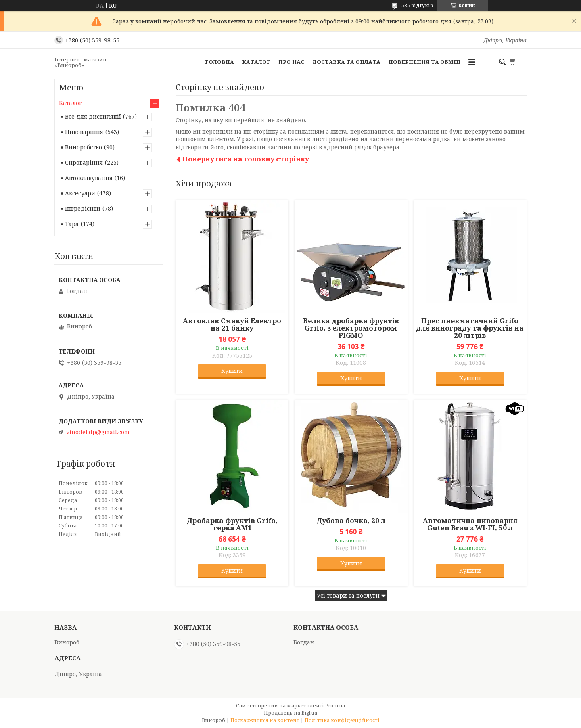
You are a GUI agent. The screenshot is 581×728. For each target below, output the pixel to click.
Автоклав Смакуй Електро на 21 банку (232, 324)
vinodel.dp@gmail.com (98, 432)
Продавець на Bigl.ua (290, 713)
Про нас (291, 62)
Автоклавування (89, 178)
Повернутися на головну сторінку (246, 159)
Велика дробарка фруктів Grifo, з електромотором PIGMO (351, 328)
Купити (232, 371)
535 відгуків (417, 5)
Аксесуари (80, 193)
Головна (219, 62)
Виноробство (84, 147)
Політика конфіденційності (342, 720)
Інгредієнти (83, 208)
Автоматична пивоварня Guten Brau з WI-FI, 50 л (470, 524)
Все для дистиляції (93, 116)
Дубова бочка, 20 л (351, 521)
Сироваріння (84, 162)
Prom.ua (335, 706)
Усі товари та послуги (348, 595)
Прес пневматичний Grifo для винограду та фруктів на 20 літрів (470, 328)
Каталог (256, 62)
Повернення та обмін (424, 62)
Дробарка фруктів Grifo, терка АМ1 (232, 524)
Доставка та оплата (346, 62)
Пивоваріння (84, 132)
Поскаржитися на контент (265, 720)
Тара (72, 224)
